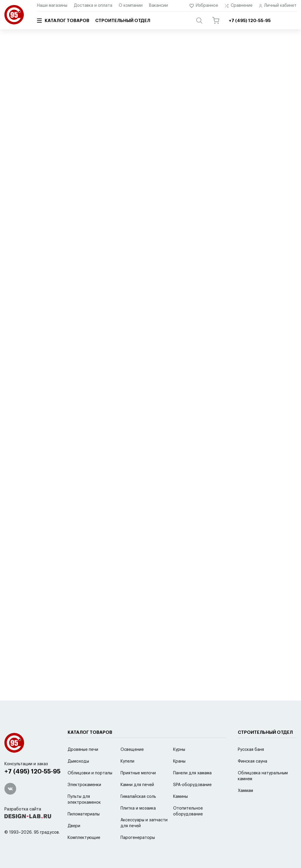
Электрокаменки (84, 785)
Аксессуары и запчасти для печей (144, 823)
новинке (160, 168)
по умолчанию (56, 168)
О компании (131, 6)
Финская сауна (252, 761)
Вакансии (158, 6)
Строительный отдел (123, 21)
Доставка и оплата (93, 6)
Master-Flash (68, 86)
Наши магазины (52, 6)
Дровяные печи (83, 750)
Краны (179, 761)
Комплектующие (84, 838)
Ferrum (143, 75)
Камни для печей (137, 785)
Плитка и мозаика (138, 808)
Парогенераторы (138, 838)
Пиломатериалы (84, 814)
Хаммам (245, 791)
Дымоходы (78, 761)
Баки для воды (24, 86)
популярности (92, 168)
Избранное (204, 6)
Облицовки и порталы (90, 773)
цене (119, 168)
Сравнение (239, 6)
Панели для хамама (192, 773)
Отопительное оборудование (188, 811)
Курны (179, 750)
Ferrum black (178, 75)
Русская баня (251, 750)
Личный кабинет (278, 6)
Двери (74, 826)
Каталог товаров (63, 21)
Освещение (132, 750)
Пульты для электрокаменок (84, 800)
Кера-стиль (107, 86)
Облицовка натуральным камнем (263, 776)
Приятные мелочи (138, 773)
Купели (127, 761)
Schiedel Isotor (23, 75)
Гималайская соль (138, 797)
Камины (180, 797)
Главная (11, 46)
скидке (138, 168)
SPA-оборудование (192, 785)
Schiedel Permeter (74, 75)
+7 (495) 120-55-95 (32, 772)
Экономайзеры (223, 75)
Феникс (116, 75)
